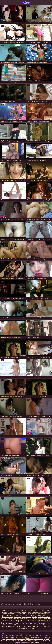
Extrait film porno (46, 641)
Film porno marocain (41, 619)
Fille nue (5, 636)
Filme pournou (31, 627)
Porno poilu (31, 628)
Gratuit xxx (10, 622)
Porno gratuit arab (11, 639)
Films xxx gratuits (6, 641)
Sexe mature (23, 627)
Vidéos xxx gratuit (33, 612)
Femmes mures (30, 619)
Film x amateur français (36, 637)
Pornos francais (30, 615)
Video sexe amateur (8, 625)
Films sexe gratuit (32, 625)
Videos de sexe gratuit (9, 634)
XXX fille (16, 622)
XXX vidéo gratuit (19, 610)
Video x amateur (22, 628)
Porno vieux (10, 623)
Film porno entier (7, 612)
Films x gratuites (45, 636)
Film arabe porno (39, 620)
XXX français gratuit (44, 610)
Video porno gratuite (20, 625)
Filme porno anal (26, 617)
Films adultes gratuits (31, 610)
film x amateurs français (43, 627)
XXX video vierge (21, 614)
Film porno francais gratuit (32, 641)
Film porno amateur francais (28, 622)
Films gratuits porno (31, 634)
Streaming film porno (18, 641)
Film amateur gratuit (44, 634)
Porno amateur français (44, 623)
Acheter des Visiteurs (33, 642)
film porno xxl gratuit (12, 627)
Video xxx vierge (41, 622)
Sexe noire (9, 615)
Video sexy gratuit (11, 619)
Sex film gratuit (36, 617)
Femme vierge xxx (8, 610)
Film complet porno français (18, 620)
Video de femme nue (19, 615)
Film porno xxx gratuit (22, 637)
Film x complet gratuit (26, 3)
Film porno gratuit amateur (42, 615)
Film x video (30, 620)
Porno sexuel (17, 617)
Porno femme (11, 614)
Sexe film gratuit (20, 634)
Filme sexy (40, 614)
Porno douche (21, 619)
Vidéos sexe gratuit (8, 617)
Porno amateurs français (20, 612)
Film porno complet (31, 623)
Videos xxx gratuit (19, 623)
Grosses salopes (31, 614)
